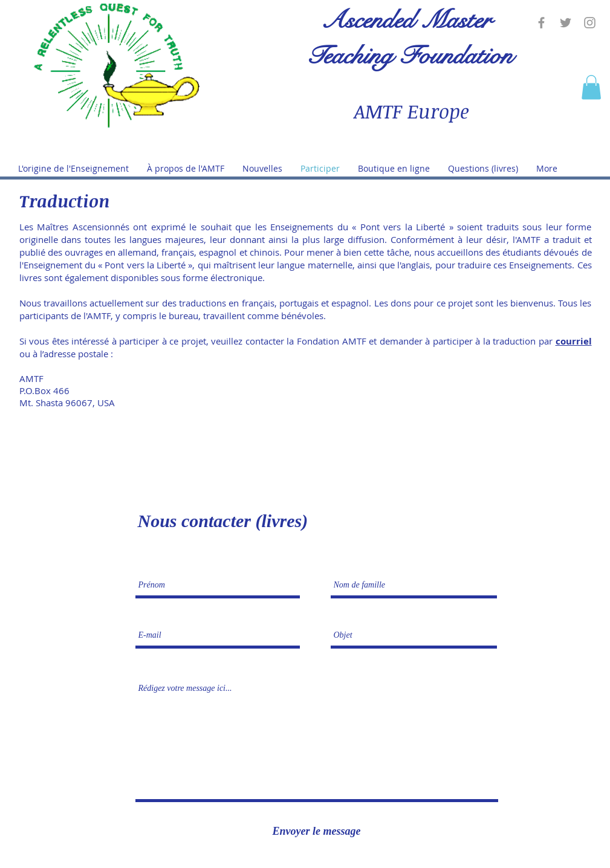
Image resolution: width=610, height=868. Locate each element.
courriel (574, 341)
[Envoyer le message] (317, 831)
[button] (591, 87)
